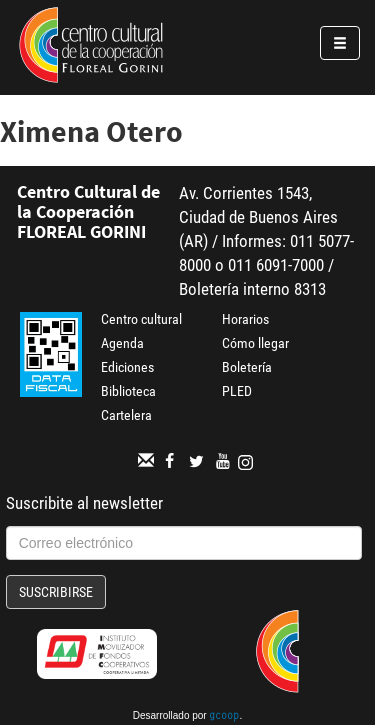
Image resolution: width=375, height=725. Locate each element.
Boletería (247, 367)
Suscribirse (56, 592)
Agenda (122, 343)
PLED (237, 391)
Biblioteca (128, 391)
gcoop (224, 717)
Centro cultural (141, 319)
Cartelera (126, 415)
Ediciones (127, 367)
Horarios (245, 319)
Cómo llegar (255, 343)
